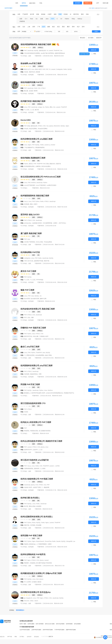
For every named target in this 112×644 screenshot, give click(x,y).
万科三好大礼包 (29, 261)
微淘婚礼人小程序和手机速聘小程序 (35, 393)
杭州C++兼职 (23, 624)
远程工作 (51, 637)
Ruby (73, 19)
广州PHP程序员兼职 (59, 630)
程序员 (24, 3)
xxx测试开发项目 (51, 185)
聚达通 (26, 91)
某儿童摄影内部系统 (45, 431)
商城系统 (27, 431)
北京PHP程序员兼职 (25, 630)
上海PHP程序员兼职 (36, 630)
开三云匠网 (27, 582)
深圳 (34, 27)
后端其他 (22, 21)
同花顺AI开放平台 (69, 393)
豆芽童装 (33, 525)
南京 (53, 27)
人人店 (32, 110)
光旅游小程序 (28, 487)
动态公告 (2, 637)
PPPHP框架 (40, 280)
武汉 (58, 27)
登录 (104, 3)
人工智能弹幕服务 (42, 544)
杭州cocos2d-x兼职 (50, 624)
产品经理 (25, 14)
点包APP (35, 450)
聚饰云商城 (32, 506)
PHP (53, 19)
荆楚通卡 (27, 563)
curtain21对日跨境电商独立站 (54, 393)
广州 (39, 27)
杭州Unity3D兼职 (60, 624)
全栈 (42, 19)
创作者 (76, 32)
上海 (29, 27)
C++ (26, 19)
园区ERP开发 (28, 336)
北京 (24, 27)
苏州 (83, 27)
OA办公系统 (39, 242)
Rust (31, 19)
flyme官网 (27, 299)
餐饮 (31, 204)
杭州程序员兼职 (17, 38)
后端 (60, 14)
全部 (19, 14)
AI (71, 14)
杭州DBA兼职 (69, 624)
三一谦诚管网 (45, 487)
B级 (54, 44)
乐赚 (32, 317)
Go (37, 19)
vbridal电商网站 (40, 355)
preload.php (28, 223)
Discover (27, 601)
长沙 (78, 27)
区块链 (66, 14)
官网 (40, 374)
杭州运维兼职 (77, 624)
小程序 (49, 14)
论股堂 (50, 544)
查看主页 (94, 50)
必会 (29, 317)
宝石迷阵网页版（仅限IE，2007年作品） (55, 223)
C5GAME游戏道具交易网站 (32, 53)
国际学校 (27, 525)
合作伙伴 (29, 637)
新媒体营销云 (34, 374)
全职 (67, 32)
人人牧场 (43, 468)
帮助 (16, 637)
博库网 (35, 91)
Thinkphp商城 (48, 242)
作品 (41, 3)
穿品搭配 (39, 525)
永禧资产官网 (37, 487)
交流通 (31, 91)
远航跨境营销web (60, 53)
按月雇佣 (91, 38)
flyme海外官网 (35, 299)
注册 (107, 3)
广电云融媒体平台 (29, 147)
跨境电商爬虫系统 (29, 166)
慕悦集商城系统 (40, 147)
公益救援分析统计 (37, 223)
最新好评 (99, 38)
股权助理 (37, 468)
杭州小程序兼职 (40, 624)
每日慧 (26, 506)
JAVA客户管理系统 (30, 242)
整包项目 (83, 38)
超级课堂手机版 (39, 261)
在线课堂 (39, 506)
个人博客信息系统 (29, 355)
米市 (25, 317)
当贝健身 (34, 582)
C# (61, 19)
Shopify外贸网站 (43, 129)
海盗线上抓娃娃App (30, 544)
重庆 (68, 27)
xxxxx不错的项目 (41, 185)
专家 (59, 32)
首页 (17, 3)
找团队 (96, 31)
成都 (49, 27)
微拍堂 (39, 582)
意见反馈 (36, 637)
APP (98, 3)
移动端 (43, 14)
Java (47, 19)
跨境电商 (27, 204)
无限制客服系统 (29, 468)
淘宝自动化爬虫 (46, 166)
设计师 (32, 14)
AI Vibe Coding (48, 32)
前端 (38, 14)
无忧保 (26, 72)
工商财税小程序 (44, 336)
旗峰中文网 (43, 299)
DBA (87, 14)
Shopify (26, 129)
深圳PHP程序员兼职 (48, 630)
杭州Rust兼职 (31, 624)
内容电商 (27, 374)
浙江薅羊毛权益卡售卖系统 (44, 563)
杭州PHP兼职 (8, 8)
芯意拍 (26, 412)
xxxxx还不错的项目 (30, 185)
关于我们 (22, 637)
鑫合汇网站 (49, 355)
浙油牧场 (33, 563)
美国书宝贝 (32, 72)
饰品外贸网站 (33, 129)
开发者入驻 (88, 3)
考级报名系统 (34, 431)
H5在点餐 (36, 336)
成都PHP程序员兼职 (71, 630)
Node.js (80, 19)
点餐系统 (38, 166)
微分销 (37, 110)
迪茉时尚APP (28, 450)
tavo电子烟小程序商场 (47, 53)
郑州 (73, 27)
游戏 (55, 14)
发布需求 (78, 3)
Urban (32, 601)
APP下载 (10, 637)
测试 (82, 14)
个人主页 (27, 110)
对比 (95, 54)
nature (36, 601)
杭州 (44, 27)
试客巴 (35, 204)
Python (67, 19)
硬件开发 (76, 14)
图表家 (38, 72)
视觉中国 (47, 261)
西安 (63, 27)
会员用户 (37, 31)
